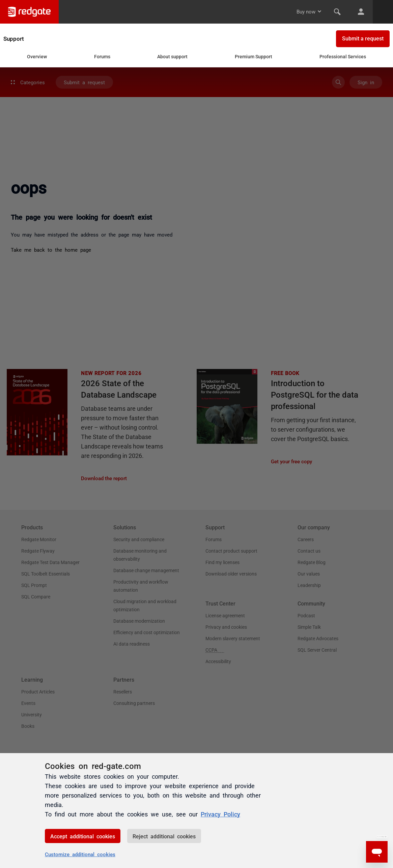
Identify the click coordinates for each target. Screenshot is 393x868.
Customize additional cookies (80, 854)
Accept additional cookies (83, 836)
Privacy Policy (220, 814)
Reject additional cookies (164, 836)
